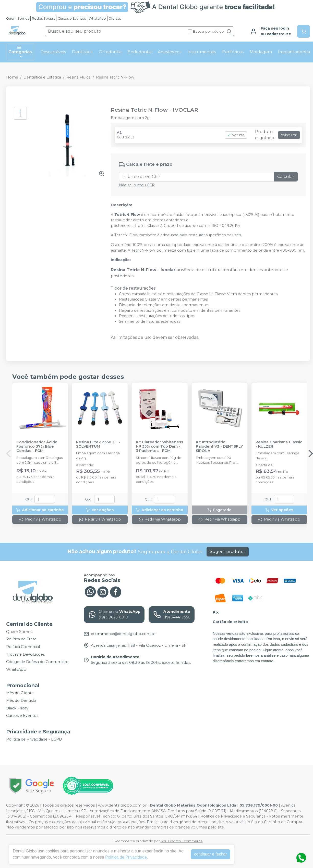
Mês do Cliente (20, 693)
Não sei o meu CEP (137, 185)
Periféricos (233, 52)
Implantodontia (294, 52)
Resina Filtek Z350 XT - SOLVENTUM (98, 444)
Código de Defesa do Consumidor (37, 662)
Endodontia (140, 52)
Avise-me (289, 135)
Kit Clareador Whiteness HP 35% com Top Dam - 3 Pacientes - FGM (159, 447)
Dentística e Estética (42, 77)
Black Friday (17, 708)
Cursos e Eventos (72, 18)
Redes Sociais (44, 18)
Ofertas (115, 18)
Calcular (286, 177)
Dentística (82, 52)
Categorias (20, 52)
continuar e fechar (210, 854)
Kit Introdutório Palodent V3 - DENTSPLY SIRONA (219, 447)
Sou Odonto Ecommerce (182, 841)
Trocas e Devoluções (25, 654)
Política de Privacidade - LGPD (34, 739)
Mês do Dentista (21, 701)
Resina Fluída (79, 77)
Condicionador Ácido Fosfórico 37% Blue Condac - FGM (37, 447)
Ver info (236, 135)
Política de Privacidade (126, 857)
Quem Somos (18, 18)
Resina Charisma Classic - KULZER (279, 444)
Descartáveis (53, 52)
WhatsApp (97, 18)
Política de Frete (21, 639)
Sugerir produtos (228, 552)
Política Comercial (23, 647)
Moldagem (261, 52)
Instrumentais (202, 52)
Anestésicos (170, 52)
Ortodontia (110, 52)
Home (12, 77)
